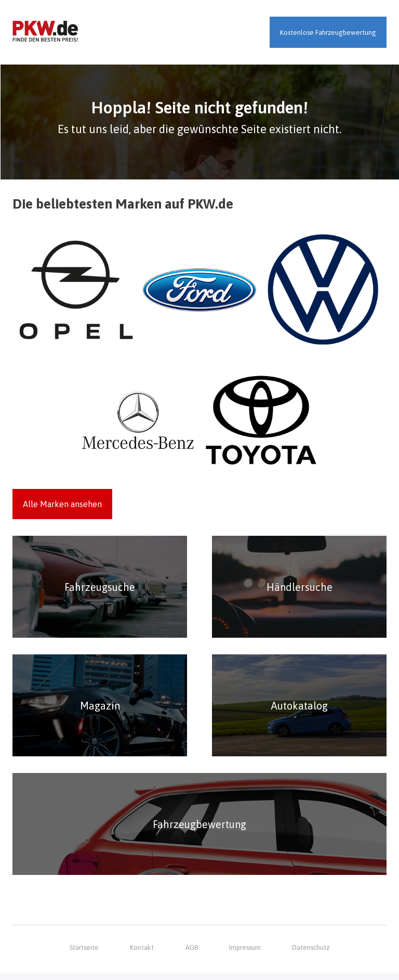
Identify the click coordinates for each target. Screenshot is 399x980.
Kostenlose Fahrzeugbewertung (328, 33)
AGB (191, 954)
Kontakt (142, 954)
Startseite (84, 954)
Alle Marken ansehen (62, 505)
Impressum (245, 954)
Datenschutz (311, 954)
